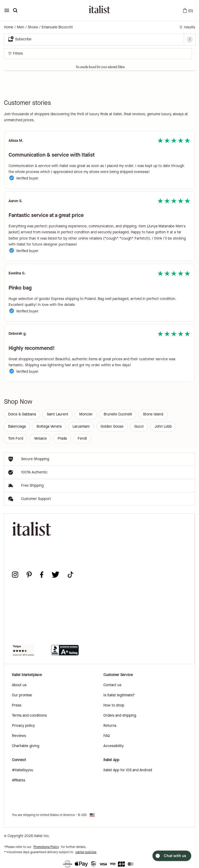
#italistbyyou (23, 770)
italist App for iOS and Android (128, 770)
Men (21, 27)
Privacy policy (23, 726)
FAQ (107, 736)
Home (9, 27)
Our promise (22, 695)
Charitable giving (26, 746)
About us (19, 685)
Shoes (33, 27)
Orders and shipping (120, 715)
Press (17, 705)
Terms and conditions (29, 715)
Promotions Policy (46, 847)
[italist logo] (100, 10)
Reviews (19, 736)
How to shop (114, 705)
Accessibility (114, 746)
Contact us (112, 685)
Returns (110, 726)
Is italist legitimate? (119, 695)
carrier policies (86, 852)
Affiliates (19, 780)
